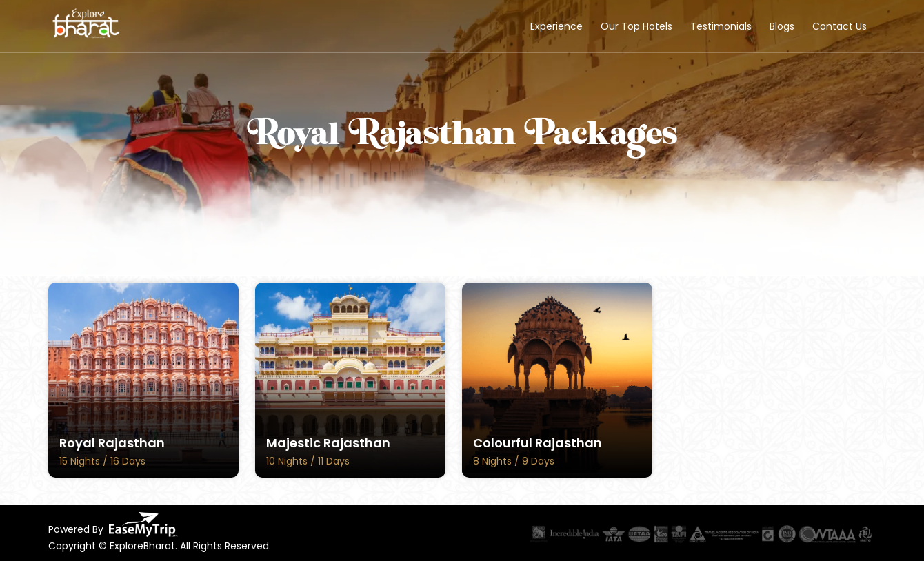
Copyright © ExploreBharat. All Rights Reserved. (160, 546)
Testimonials (721, 26)
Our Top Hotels (636, 26)
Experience (556, 26)
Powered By (113, 524)
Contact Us (840, 26)
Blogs (782, 26)
